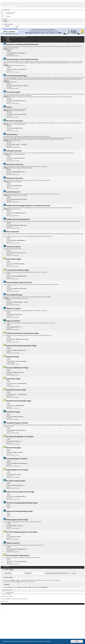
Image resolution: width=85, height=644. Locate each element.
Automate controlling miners (18, 240)
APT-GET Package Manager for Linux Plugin (22, 532)
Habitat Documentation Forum (17, 110)
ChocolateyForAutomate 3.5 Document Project (34, 97)
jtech (9, 487)
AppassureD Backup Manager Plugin (19, 511)
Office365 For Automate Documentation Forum (21, 168)
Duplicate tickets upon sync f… (19, 430)
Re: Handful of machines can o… (19, 225)
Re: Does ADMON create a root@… (20, 339)
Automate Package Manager (17, 76)
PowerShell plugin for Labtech (17, 459)
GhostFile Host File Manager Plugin (19, 401)
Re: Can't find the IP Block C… (19, 497)
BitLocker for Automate (14, 121)
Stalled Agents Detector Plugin (17, 520)
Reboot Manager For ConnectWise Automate (22, 59)
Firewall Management (17, 186)
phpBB (8, 599)
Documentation (13, 82)
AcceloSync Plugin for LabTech (17, 423)
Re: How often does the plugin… (19, 361)
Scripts (11, 49)
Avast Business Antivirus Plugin (18, 270)
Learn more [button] (48, 641)
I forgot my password (52, 573)
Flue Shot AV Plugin (13, 412)
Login (6, 569)
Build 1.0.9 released (16, 537)
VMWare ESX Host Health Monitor (18, 219)
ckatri (9, 214)
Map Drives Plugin (13, 357)
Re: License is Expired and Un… (19, 69)
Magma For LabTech (13, 309)
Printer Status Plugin (14, 259)
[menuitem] (11, 12)
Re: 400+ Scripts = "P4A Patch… (19, 144)
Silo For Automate (13, 232)
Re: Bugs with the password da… (19, 199)
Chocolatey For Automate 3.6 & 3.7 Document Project (59, 97)
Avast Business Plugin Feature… (19, 276)
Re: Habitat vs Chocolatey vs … (19, 53)
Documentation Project (15, 140)
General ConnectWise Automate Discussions (22, 44)
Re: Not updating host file (17, 406)
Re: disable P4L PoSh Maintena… (20, 463)
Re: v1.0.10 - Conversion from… (19, 383)
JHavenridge (11, 363)
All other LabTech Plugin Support (18, 555)
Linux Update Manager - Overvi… (20, 302)
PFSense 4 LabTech (13, 543)
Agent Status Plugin (13, 379)
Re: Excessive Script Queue (18, 158)
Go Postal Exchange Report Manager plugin (22, 503)
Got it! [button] (77, 641)
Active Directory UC (13, 192)
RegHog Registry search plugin (17, 470)
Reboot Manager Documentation (17, 65)
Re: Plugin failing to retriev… (18, 172)
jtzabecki (10, 227)
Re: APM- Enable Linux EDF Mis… (20, 86)
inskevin (10, 432)
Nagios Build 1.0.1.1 (16, 327)
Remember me (65, 573)
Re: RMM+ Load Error (17, 526)
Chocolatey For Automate (16, 97)
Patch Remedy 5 (12, 135)
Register (11, 569)
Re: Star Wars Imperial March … (19, 561)
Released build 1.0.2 (16, 441)
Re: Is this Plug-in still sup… (18, 264)
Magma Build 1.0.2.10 (17, 315)
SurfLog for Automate (14, 151)
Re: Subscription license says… (19, 101)
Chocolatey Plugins (13, 92)
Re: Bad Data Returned (17, 485)
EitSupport (45, 587)
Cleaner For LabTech (14, 247)
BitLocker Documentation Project (18, 124)
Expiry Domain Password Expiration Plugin (21, 346)
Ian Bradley (10, 596)
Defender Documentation (15, 182)
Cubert (10, 71)
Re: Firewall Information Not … (19, 213)
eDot (9, 352)
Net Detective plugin (14, 448)
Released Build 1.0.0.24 (17, 128)
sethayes (10, 396)
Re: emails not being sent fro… (19, 350)
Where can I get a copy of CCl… (19, 253)
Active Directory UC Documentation (18, 195)
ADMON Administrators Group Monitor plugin (22, 333)
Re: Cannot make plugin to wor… (20, 549)
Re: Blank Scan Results (17, 452)
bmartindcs (11, 54)
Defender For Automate (15, 178)
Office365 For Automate (15, 165)
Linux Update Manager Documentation (19, 298)
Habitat (9, 107)
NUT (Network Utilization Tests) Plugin (20, 437)
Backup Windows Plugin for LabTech (19, 283)
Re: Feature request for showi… (19, 114)
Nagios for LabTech (13, 321)
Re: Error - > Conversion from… (19, 394)
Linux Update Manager (14, 295)
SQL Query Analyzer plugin (16, 481)
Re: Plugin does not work (17, 372)
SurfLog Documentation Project (17, 154)
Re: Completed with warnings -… (19, 288)
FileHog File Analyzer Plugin (16, 390)
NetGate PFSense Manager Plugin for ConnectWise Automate (28, 206)
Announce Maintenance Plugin (17, 368)
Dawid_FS (10, 550)
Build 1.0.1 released (16, 474)
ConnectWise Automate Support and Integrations (15, 37)
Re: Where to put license (17, 417)
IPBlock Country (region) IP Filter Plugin (20, 492)
